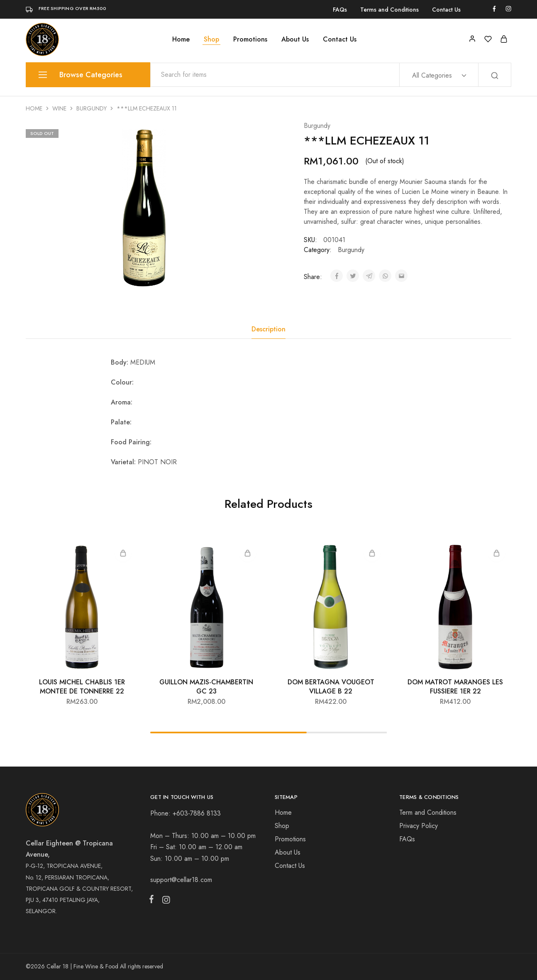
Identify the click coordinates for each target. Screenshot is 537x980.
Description (268, 329)
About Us (295, 39)
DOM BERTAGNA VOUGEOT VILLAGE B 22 (331, 686)
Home (181, 39)
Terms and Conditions (389, 10)
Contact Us (446, 10)
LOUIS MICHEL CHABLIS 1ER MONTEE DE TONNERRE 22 (82, 686)
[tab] (268, 329)
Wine (59, 108)
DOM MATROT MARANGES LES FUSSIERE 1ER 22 (455, 686)
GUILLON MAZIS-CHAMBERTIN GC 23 (206, 686)
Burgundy (92, 108)
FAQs (340, 10)
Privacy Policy (419, 826)
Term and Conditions (428, 812)
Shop (211, 39)
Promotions (250, 39)
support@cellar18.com (181, 880)
